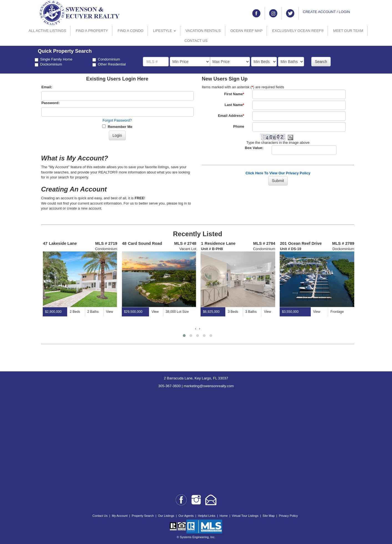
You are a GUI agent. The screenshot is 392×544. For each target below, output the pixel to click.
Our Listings (166, 516)
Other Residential (109, 64)
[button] (184, 336)
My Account (120, 516)
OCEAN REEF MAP (246, 31)
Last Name (234, 105)
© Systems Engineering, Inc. (196, 537)
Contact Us (100, 516)
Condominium (106, 59)
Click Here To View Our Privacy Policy (278, 173)
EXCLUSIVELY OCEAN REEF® (298, 31)
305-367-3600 (169, 386)
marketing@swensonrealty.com (209, 386)
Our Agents (186, 516)
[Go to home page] (80, 13)
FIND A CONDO (131, 31)
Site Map (269, 516)
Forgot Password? (117, 120)
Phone (239, 126)
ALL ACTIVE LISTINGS (47, 31)
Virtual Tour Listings (245, 516)
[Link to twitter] (290, 13)
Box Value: (254, 148)
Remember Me (117, 127)
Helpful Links (207, 516)
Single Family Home (54, 59)
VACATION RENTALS (203, 31)
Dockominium (48, 64)
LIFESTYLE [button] (165, 31)
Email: (47, 87)
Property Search (143, 516)
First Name (234, 94)
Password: (50, 103)
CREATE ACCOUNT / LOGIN (327, 12)
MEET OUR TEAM (348, 31)
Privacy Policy (288, 516)
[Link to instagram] (273, 13)
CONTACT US (196, 41)
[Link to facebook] (256, 13)
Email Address (231, 116)
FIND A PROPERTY (92, 31)
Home (223, 516)
